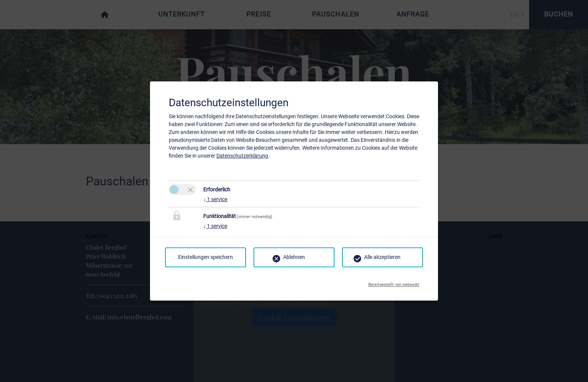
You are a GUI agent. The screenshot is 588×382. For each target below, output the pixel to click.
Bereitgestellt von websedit (394, 283)
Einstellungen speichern (205, 257)
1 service (215, 199)
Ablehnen (294, 257)
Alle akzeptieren (382, 257)
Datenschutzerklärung (242, 156)
